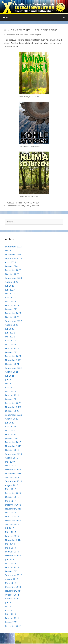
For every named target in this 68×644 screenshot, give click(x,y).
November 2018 (13, 473)
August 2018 (12, 485)
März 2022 (11, 344)
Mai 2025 (10, 251)
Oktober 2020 (12, 411)
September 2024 (14, 258)
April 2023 (10, 298)
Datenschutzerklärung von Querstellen (23, 206)
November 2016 (13, 509)
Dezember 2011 (13, 587)
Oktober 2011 (12, 595)
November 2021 (13, 360)
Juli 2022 (10, 329)
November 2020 (13, 407)
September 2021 (14, 368)
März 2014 (11, 548)
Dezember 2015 (13, 520)
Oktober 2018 (12, 477)
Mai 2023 (10, 294)
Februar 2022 (12, 348)
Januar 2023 (11, 309)
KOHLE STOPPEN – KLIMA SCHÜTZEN (23, 203)
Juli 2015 (10, 528)
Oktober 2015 (12, 524)
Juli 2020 (10, 423)
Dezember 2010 (13, 626)
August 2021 (12, 372)
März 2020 (11, 430)
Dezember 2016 (13, 505)
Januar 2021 (11, 399)
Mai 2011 (10, 606)
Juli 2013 (10, 559)
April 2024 (10, 262)
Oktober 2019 (12, 450)
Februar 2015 (12, 536)
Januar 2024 (11, 266)
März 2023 (11, 301)
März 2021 (11, 391)
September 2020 (14, 415)
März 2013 (11, 563)
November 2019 (13, 446)
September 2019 (14, 454)
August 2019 (12, 458)
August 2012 (12, 579)
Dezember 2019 (13, 442)
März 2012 (11, 583)
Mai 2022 (10, 337)
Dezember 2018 (13, 470)
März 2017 (11, 501)
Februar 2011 (12, 618)
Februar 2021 (12, 395)
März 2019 (11, 466)
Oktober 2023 (12, 274)
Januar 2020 (11, 438)
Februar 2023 (12, 305)
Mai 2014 (10, 544)
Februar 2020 (12, 434)
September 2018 (14, 481)
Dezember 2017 (13, 493)
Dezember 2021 (13, 356)
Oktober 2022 (12, 317)
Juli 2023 (10, 286)
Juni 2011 (10, 603)
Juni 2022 (10, 333)
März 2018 (11, 489)
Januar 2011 (11, 622)
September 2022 (14, 321)
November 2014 (13, 540)
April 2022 (10, 340)
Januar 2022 (11, 352)
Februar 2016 (12, 516)
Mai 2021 (10, 384)
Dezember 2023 (13, 270)
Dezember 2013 (13, 556)
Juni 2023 (10, 290)
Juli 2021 (10, 376)
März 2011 (11, 614)
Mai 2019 (10, 462)
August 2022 (12, 325)
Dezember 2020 (13, 403)
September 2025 (14, 247)
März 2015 (11, 532)
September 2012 (14, 575)
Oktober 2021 (12, 364)
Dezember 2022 (13, 313)
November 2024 (13, 254)
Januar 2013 (11, 571)
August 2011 (12, 599)
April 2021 (10, 387)
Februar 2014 (12, 552)
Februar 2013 (12, 567)
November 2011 (13, 591)
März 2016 (11, 513)
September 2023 (14, 278)
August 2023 (12, 282)
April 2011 (10, 610)
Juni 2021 (10, 380)
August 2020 (12, 419)
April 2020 (10, 426)
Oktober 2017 (12, 497)
